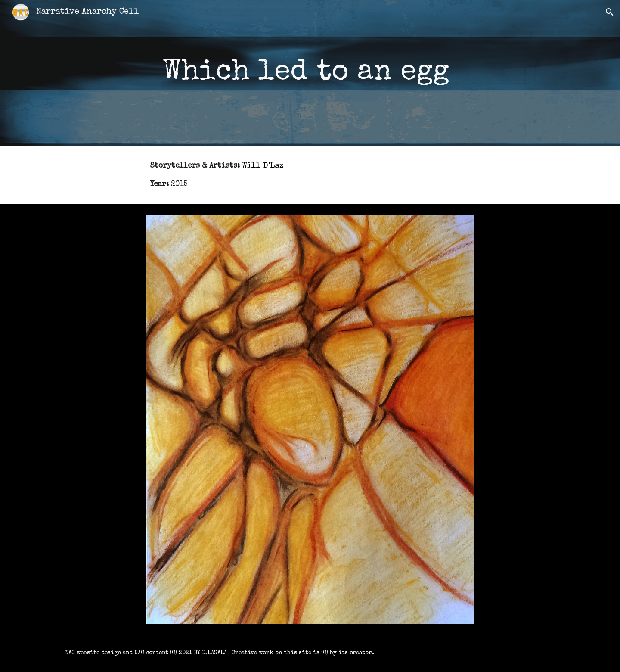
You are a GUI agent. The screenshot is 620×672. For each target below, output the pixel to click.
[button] (610, 12)
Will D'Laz (263, 166)
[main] (310, 73)
